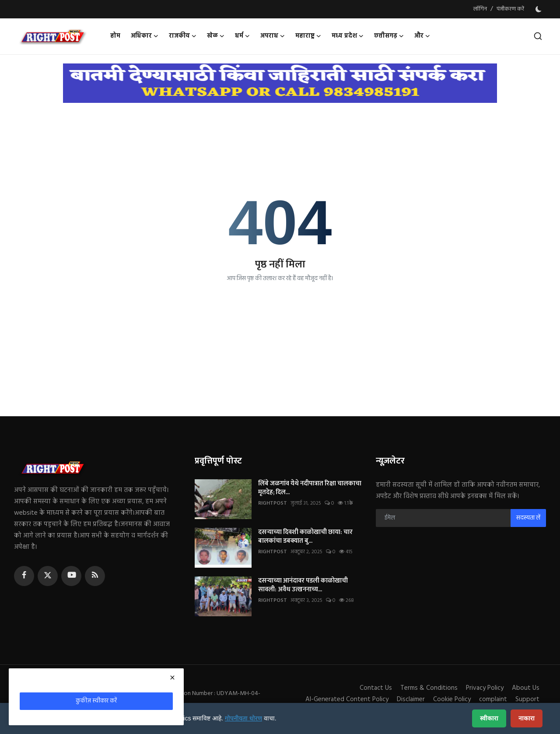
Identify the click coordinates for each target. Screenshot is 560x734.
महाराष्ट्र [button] (308, 36)
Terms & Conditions (429, 688)
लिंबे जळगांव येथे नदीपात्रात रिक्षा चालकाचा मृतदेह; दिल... (310, 488)
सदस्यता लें (528, 518)
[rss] (95, 576)
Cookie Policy (452, 699)
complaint (493, 699)
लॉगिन (480, 9)
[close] (172, 678)
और (422, 36)
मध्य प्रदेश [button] (348, 36)
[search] (538, 36)
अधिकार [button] (145, 36)
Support (527, 699)
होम (115, 36)
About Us (526, 688)
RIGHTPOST (273, 503)
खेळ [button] (216, 36)
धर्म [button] (242, 36)
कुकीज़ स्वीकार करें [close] (96, 701)
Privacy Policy (485, 688)
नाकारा (527, 718)
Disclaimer (411, 699)
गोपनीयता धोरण (243, 718)
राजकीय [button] (183, 36)
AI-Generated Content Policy (347, 699)
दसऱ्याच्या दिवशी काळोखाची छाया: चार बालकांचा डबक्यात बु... (305, 537)
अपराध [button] (273, 36)
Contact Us (376, 688)
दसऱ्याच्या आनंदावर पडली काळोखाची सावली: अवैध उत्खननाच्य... (303, 585)
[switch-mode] (539, 9)
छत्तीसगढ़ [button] (389, 36)
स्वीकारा (489, 718)
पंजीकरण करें (510, 9)
